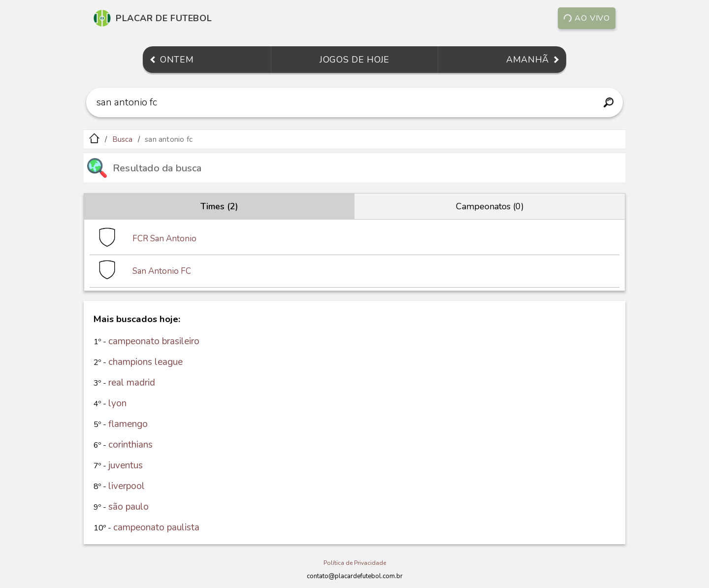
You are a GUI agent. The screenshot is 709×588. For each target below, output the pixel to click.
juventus (126, 465)
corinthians (130, 445)
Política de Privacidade (355, 563)
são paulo (129, 507)
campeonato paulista (156, 527)
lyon (117, 403)
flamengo (128, 424)
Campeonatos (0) (490, 206)
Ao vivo (587, 18)
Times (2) (219, 206)
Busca (123, 139)
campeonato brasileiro (154, 341)
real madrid (132, 383)
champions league (145, 362)
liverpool (127, 486)
